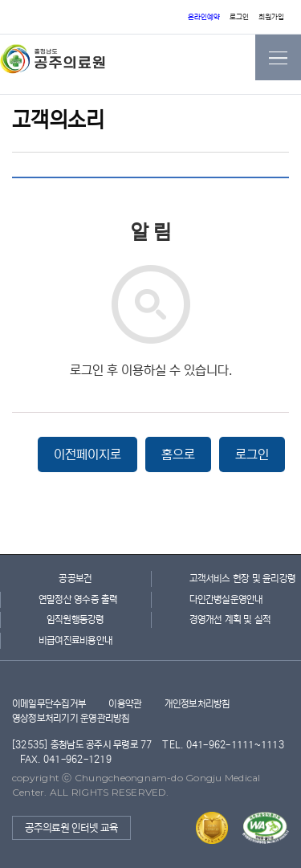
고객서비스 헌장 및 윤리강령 (226, 579)
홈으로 (178, 454)
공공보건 (75, 579)
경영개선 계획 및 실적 (226, 619)
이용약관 (125, 704)
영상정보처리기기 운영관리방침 (71, 718)
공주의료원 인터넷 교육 (71, 828)
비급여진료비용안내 (75, 640)
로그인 (239, 17)
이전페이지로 (87, 454)
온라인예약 (204, 17)
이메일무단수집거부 (49, 704)
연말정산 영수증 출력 (75, 599)
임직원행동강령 (75, 619)
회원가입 (271, 17)
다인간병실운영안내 (226, 599)
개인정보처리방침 (197, 704)
